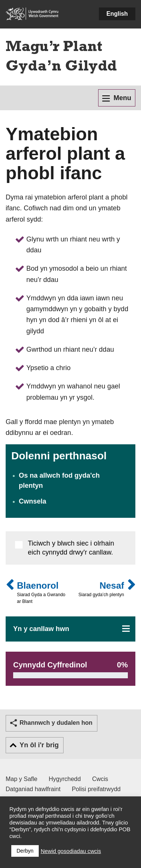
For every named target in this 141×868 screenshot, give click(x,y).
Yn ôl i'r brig (39, 745)
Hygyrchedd (65, 779)
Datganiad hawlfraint (33, 789)
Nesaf (101, 589)
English (117, 14)
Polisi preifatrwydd (96, 789)
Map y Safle (21, 779)
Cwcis (100, 779)
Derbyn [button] (25, 851)
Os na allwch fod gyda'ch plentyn (59, 480)
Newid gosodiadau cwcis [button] (71, 851)
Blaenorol (43, 593)
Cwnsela (33, 501)
